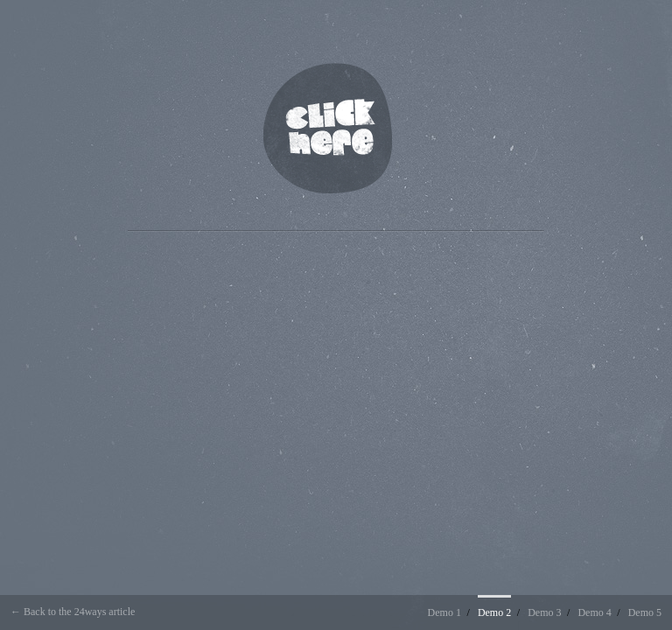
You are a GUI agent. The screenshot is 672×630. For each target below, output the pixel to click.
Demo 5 (645, 612)
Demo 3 (544, 612)
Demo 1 (444, 612)
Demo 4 (594, 612)
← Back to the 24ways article (73, 612)
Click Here (328, 128)
